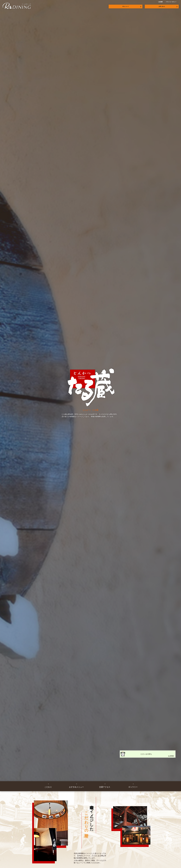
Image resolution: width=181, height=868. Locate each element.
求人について (126, 6)
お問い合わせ (162, 6)
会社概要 (161, 2)
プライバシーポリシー (171, 2)
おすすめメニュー (76, 787)
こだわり (48, 787)
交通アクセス (105, 787)
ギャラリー (133, 787)
